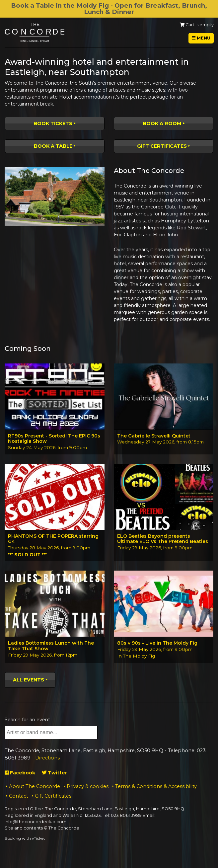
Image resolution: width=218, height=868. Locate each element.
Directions (47, 758)
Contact (19, 796)
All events (29, 680)
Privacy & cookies (88, 786)
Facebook (20, 773)
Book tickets (53, 123)
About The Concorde (35, 786)
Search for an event (27, 720)
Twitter (54, 773)
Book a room (162, 123)
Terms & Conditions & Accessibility (156, 786)
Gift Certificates (162, 146)
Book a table (53, 146)
